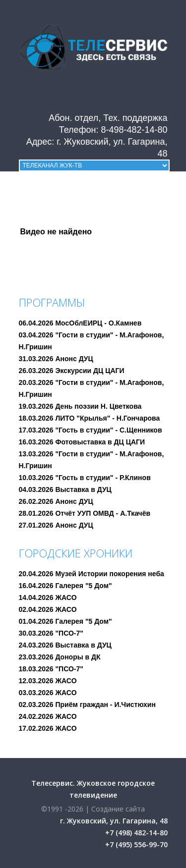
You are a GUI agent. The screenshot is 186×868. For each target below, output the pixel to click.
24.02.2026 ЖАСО (48, 716)
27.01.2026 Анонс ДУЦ (56, 525)
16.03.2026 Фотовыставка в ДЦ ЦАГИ (82, 442)
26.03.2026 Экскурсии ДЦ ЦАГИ (72, 371)
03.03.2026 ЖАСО (48, 693)
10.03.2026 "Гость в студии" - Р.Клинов (85, 478)
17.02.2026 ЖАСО (48, 728)
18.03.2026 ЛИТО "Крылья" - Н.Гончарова (90, 418)
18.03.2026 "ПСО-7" (51, 669)
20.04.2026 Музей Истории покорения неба (92, 574)
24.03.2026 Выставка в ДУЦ (65, 645)
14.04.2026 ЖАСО (48, 597)
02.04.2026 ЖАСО (48, 609)
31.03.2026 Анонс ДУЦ (56, 359)
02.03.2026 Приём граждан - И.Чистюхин (87, 705)
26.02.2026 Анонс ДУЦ (56, 501)
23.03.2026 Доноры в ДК (60, 657)
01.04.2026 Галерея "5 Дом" (65, 621)
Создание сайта (118, 809)
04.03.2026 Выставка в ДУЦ (65, 489)
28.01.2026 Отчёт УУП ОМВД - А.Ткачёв (85, 513)
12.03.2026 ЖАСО (48, 681)
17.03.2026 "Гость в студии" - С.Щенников (91, 430)
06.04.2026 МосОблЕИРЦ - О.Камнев (80, 323)
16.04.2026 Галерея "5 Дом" (65, 586)
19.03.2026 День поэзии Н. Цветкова (80, 406)
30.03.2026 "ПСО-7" (51, 633)
